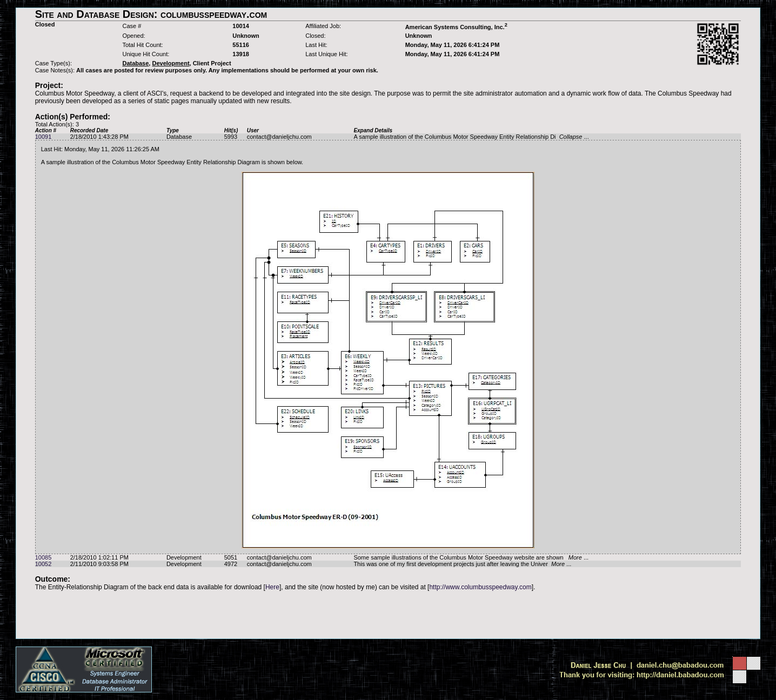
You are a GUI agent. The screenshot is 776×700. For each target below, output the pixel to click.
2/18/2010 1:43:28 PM (99, 137)
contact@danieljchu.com (279, 137)
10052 (44, 564)
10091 (44, 137)
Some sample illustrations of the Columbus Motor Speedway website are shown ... (471, 557)
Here (272, 587)
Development (184, 557)
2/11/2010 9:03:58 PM (99, 564)
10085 (44, 557)
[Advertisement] (388, 615)
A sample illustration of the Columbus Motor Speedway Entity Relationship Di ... (471, 137)
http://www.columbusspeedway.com (480, 587)
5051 (231, 557)
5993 (231, 137)
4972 (231, 564)
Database (179, 137)
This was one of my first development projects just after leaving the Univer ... (462, 564)
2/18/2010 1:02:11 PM (99, 557)
